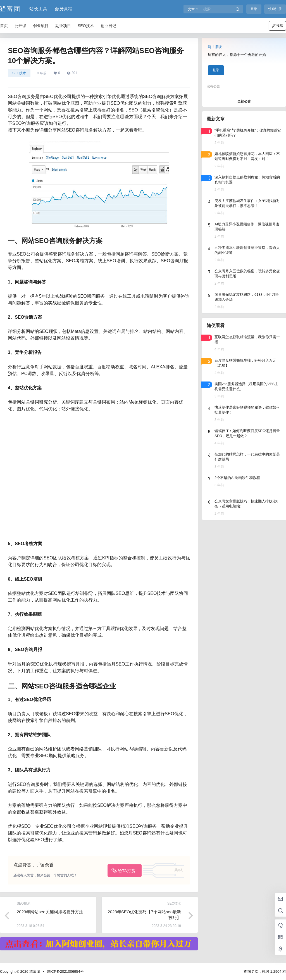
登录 (254, 9)
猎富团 (34, 971)
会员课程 (63, 9)
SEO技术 (19, 73)
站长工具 (38, 9)
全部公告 (244, 101)
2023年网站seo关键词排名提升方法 (50, 912)
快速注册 (275, 9)
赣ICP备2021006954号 (65, 971)
